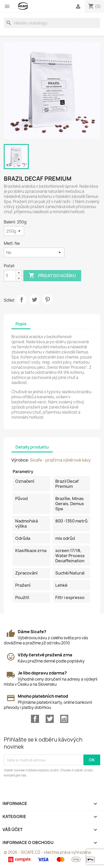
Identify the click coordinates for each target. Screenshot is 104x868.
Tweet (34, 300)
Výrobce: (20, 460)
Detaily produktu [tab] (32, 447)
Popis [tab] (21, 324)
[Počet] (10, 276)
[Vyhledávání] (52, 23)
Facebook (35, 719)
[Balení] (14, 231)
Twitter (50, 719)
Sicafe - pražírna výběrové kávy (60, 460)
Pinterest (47, 300)
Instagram (64, 719)
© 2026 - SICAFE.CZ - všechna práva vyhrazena (47, 852)
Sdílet (22, 300)
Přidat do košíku (52, 276)
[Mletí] (34, 252)
